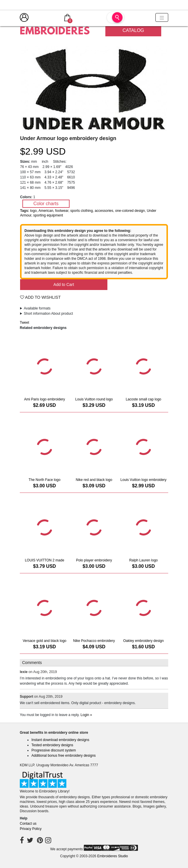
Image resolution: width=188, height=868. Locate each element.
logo (33, 211)
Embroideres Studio (112, 856)
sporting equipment (48, 215)
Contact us (28, 824)
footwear (62, 211)
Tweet (24, 323)
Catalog (133, 30)
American (46, 211)
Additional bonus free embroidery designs (64, 756)
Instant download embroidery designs (60, 740)
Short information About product (48, 314)
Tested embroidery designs (52, 745)
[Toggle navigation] (162, 18)
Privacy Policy (31, 829)
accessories (104, 211)
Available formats (37, 308)
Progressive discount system (54, 750)
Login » (86, 715)
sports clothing (82, 211)
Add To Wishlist (40, 297)
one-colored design (130, 211)
